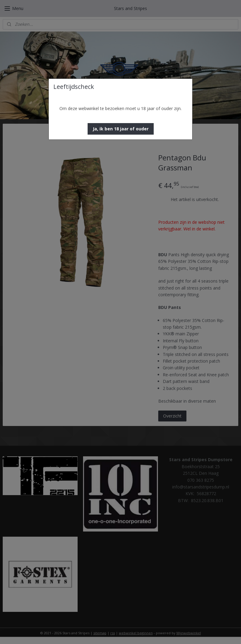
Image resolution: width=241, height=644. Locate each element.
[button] (121, 129)
